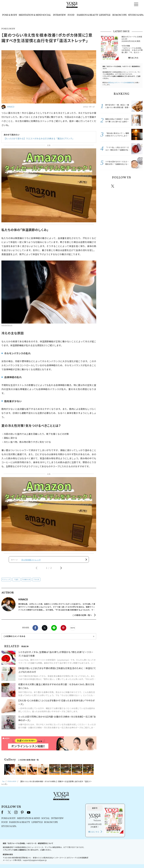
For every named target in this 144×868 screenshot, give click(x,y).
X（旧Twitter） (45, 803)
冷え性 (37, 581)
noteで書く (73, 630)
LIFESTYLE (105, 15)
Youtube (138, 186)
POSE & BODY (10, 15)
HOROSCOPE (120, 15)
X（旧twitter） (45, 630)
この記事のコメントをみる (14, 638)
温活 (17, 581)
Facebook (35, 630)
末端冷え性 (27, 581)
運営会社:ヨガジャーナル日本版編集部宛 (121, 82)
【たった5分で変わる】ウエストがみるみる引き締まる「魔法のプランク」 (37, 139)
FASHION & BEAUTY (88, 15)
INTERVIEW (59, 15)
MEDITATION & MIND (30, 15)
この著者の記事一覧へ (82, 617)
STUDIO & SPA (136, 15)
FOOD (71, 15)
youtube (64, 803)
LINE (54, 630)
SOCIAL (47, 15)
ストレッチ (7, 581)
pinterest (130, 186)
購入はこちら (133, 58)
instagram (121, 186)
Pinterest (63, 630)
